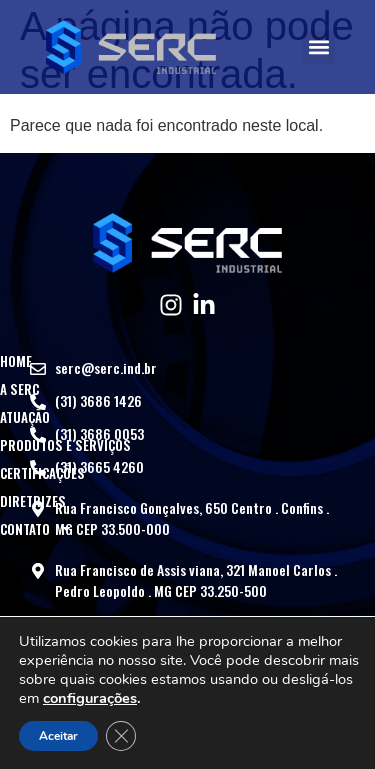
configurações (90, 698)
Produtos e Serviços (65, 445)
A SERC (19, 389)
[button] (318, 47)
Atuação (25, 417)
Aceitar (58, 736)
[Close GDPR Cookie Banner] (121, 736)
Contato (36, 529)
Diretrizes (33, 501)
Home (16, 361)
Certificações (42, 473)
